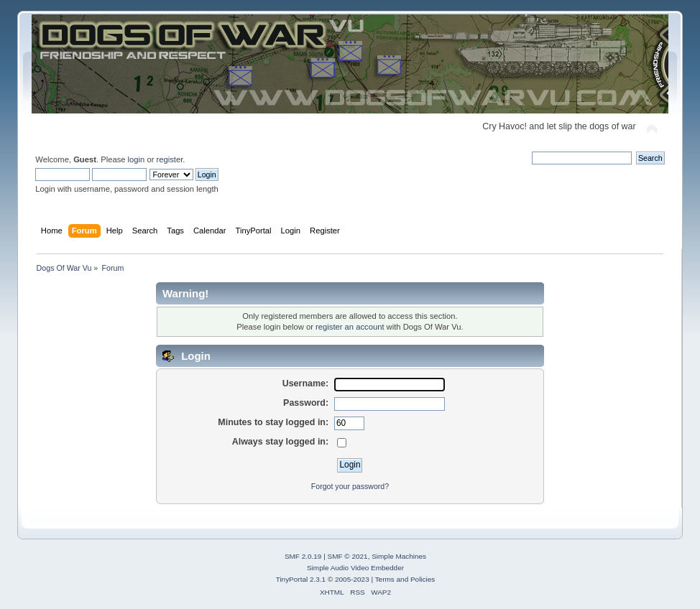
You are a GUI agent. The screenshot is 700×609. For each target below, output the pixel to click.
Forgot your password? (350, 486)
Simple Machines (399, 556)
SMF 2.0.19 (303, 556)
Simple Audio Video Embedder (355, 568)
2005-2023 (352, 579)
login (137, 159)
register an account (350, 327)
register (170, 159)
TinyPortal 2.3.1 (301, 579)
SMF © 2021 (348, 556)
